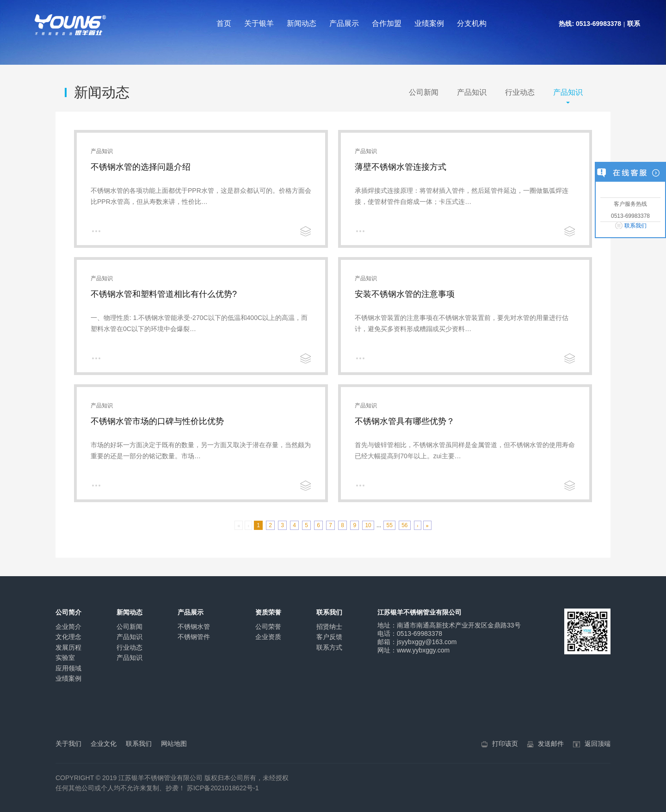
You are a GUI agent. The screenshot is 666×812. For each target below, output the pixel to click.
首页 (224, 23)
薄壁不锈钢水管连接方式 (401, 167)
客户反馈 (329, 637)
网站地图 (174, 744)
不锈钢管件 (194, 637)
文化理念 (68, 637)
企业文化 (104, 744)
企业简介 (68, 627)
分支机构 (472, 23)
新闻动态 (302, 23)
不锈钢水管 (194, 627)
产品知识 (472, 92)
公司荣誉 (268, 627)
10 (368, 525)
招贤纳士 (329, 627)
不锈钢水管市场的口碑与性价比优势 (157, 421)
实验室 (65, 658)
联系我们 (635, 226)
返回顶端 (598, 744)
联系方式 (329, 647)
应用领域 (68, 668)
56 (404, 525)
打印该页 (505, 744)
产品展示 (344, 23)
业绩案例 (429, 23)
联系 (634, 24)
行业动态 (520, 92)
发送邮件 (551, 744)
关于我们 (68, 744)
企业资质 (268, 637)
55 (389, 525)
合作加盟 (387, 23)
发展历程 (68, 647)
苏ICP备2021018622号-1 (223, 788)
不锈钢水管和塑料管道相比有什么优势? (164, 294)
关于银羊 (259, 23)
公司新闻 (424, 92)
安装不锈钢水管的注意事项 (405, 294)
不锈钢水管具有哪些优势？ (405, 421)
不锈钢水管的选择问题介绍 (141, 167)
